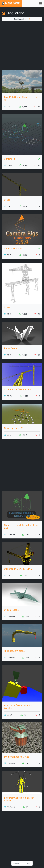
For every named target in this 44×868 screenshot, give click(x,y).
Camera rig (10, 159)
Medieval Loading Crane (17, 757)
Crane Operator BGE (14, 428)
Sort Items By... (22, 19)
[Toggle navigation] (41, 3)
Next (29, 863)
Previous (17, 863)
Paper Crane (10, 348)
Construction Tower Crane (18, 389)
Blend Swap (11, 3)
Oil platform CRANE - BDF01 (19, 569)
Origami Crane (11, 610)
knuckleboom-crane (14, 651)
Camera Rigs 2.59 (13, 249)
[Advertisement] (22, 46)
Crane (7, 200)
